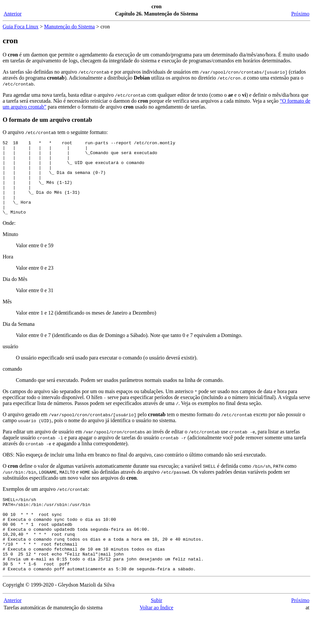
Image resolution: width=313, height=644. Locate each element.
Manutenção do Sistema (69, 27)
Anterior (13, 14)
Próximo (300, 14)
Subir (157, 630)
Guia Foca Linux (20, 27)
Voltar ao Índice (156, 637)
